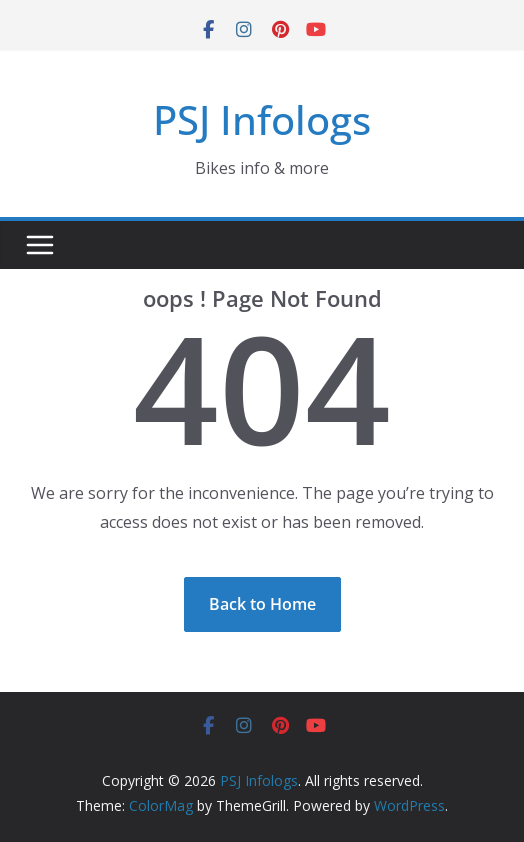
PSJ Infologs (262, 119)
